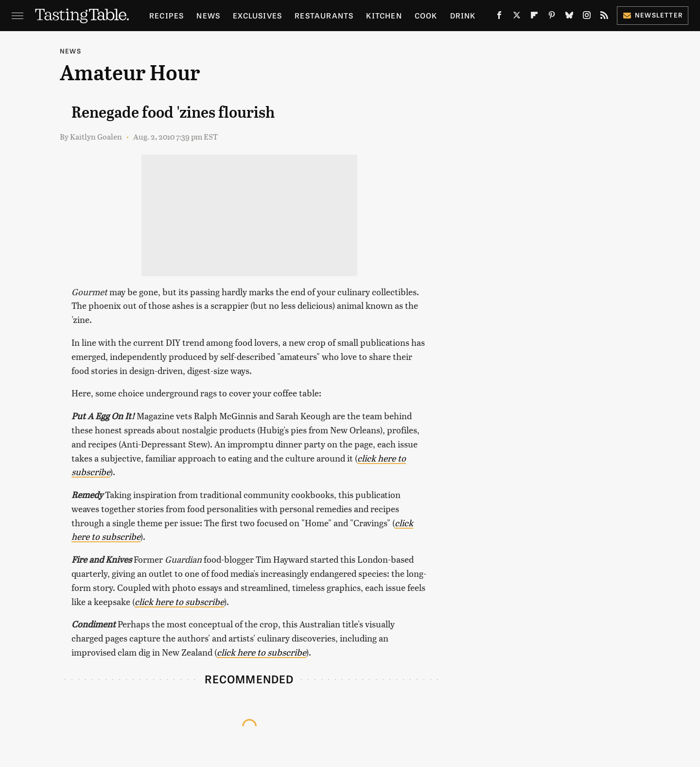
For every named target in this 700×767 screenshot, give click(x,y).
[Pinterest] (552, 17)
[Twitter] (517, 17)
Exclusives (257, 15)
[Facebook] (499, 17)
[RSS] (604, 17)
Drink (463, 15)
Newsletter (653, 15)
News (208, 15)
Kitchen (384, 15)
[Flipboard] (534, 17)
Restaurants (324, 15)
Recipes (166, 15)
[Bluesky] (569, 17)
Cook (426, 15)
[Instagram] (587, 17)
